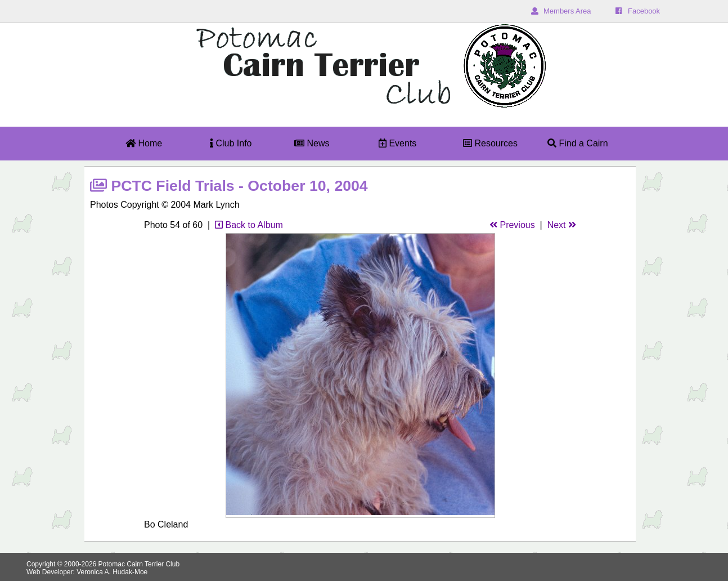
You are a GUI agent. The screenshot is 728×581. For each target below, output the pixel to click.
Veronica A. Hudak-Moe (112, 572)
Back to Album (249, 225)
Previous (512, 225)
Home (144, 143)
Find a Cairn (578, 143)
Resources (490, 143)
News (312, 143)
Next (562, 225)
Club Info (231, 143)
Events (397, 143)
